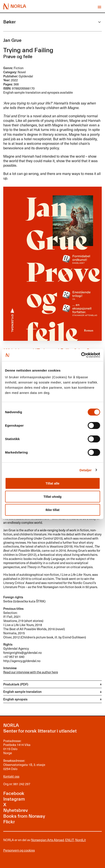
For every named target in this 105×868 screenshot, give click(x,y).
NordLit (81, 840)
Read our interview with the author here (31, 672)
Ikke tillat (52, 510)
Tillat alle (53, 483)
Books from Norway (24, 816)
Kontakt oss (11, 776)
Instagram (14, 799)
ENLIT (70, 840)
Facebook (14, 794)
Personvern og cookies (19, 850)
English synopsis (15, 699)
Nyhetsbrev (16, 810)
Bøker (9, 22)
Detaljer (86, 470)
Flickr (9, 822)
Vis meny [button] (100, 7)
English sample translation (22, 692)
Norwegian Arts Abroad (47, 840)
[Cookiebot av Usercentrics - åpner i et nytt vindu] (81, 355)
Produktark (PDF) (16, 684)
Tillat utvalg (52, 497)
